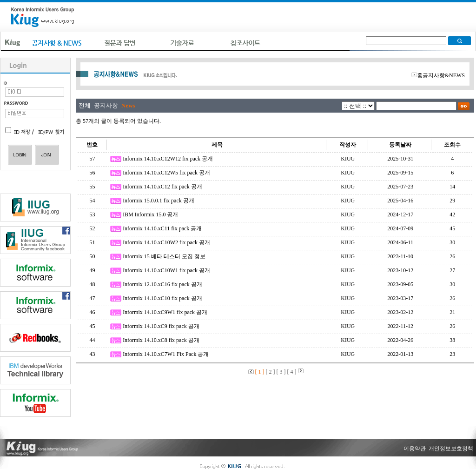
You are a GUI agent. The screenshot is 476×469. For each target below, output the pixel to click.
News (128, 105)
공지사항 (106, 105)
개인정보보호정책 (451, 449)
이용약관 (415, 449)
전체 (85, 105)
